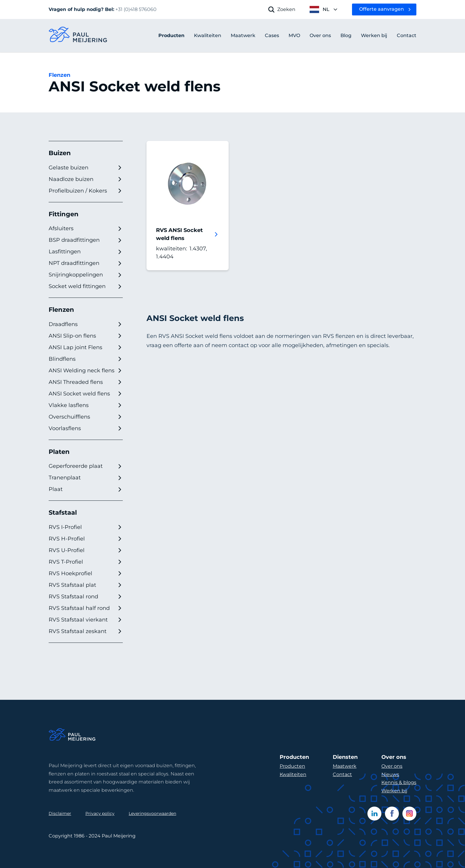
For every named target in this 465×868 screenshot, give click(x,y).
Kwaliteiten (293, 774)
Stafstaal (63, 512)
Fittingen (64, 214)
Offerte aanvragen (382, 9)
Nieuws (390, 774)
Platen (59, 452)
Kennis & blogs (399, 782)
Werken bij (394, 791)
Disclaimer (60, 813)
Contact (342, 774)
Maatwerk (345, 766)
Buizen (60, 153)
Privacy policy (100, 813)
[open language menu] (324, 9)
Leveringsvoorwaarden (152, 813)
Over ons (392, 766)
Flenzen (59, 75)
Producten (171, 35)
